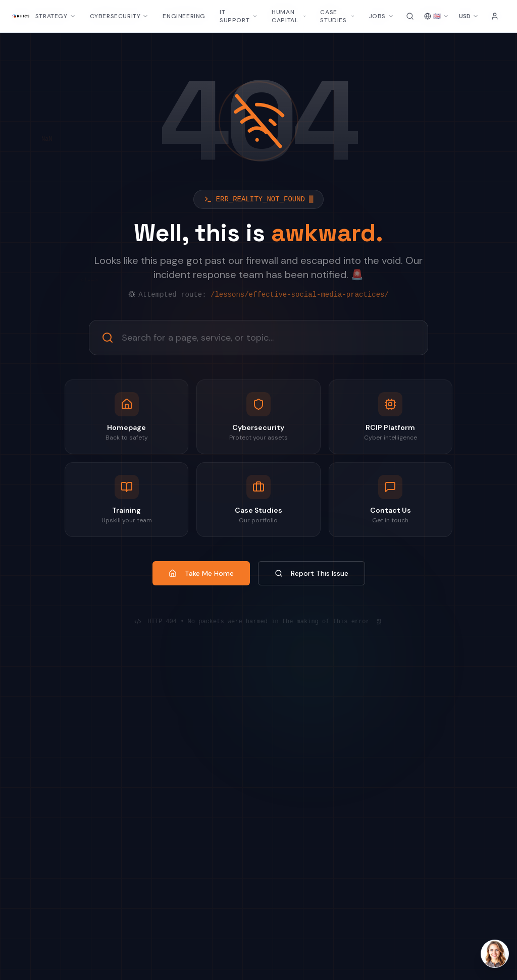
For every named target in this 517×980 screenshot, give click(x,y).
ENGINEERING (184, 16)
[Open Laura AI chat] (495, 954)
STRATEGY (56, 16)
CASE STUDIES (337, 16)
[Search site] (410, 16)
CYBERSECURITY (119, 16)
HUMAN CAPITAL (289, 16)
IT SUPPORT (239, 16)
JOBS (381, 16)
